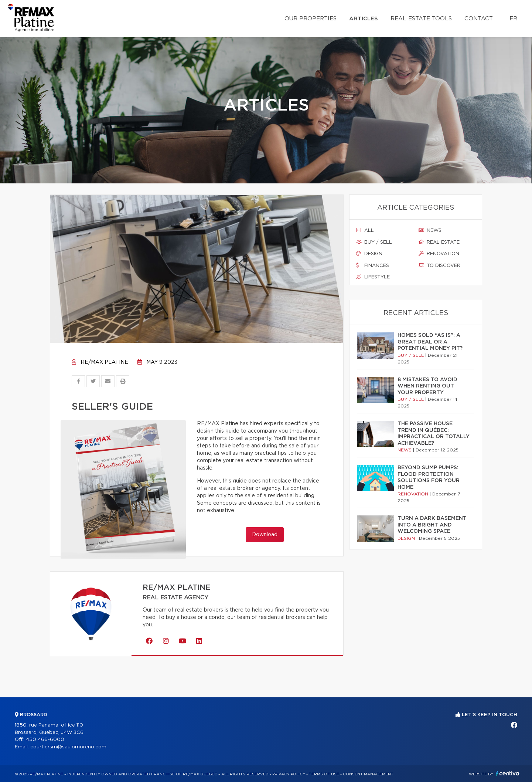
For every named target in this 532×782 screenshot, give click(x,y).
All (365, 230)
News (430, 230)
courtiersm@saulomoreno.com (68, 747)
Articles (364, 19)
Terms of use (324, 774)
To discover (439, 265)
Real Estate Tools (421, 19)
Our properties (311, 19)
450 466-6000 (45, 740)
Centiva (508, 773)
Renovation (439, 254)
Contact (479, 19)
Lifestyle (373, 277)
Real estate (439, 242)
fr (513, 19)
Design (369, 254)
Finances (373, 265)
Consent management (368, 774)
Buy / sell (374, 242)
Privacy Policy (289, 774)
